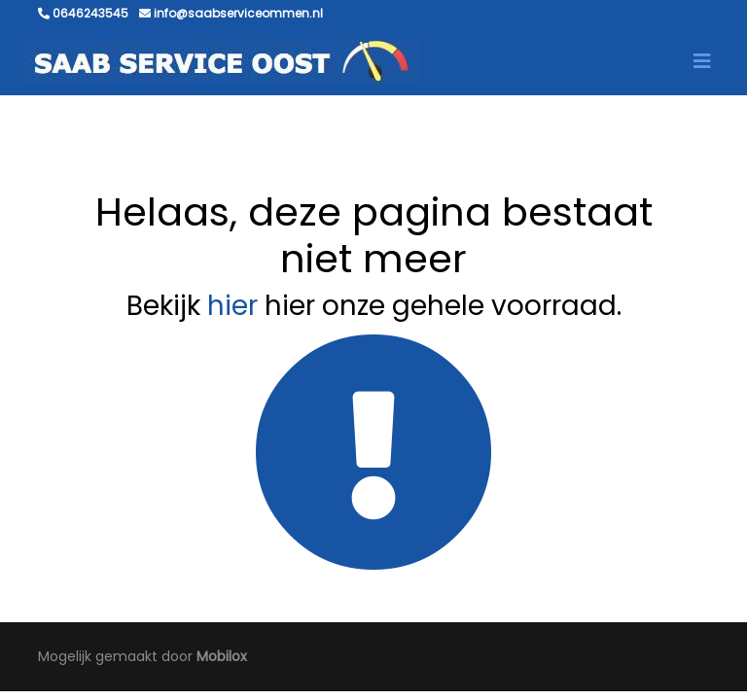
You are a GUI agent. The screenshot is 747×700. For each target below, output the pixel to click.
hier (232, 306)
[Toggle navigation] (702, 61)
